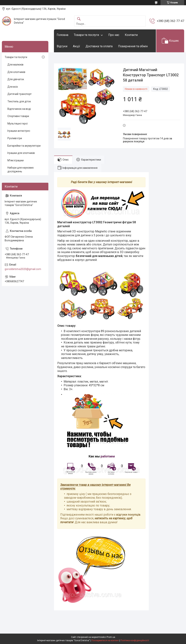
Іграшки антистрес (19, 131)
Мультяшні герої (18, 124)
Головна (62, 35)
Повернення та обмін (133, 46)
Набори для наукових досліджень (21, 170)
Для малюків (15, 65)
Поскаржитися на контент (105, 640)
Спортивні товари (18, 116)
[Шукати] (79, 19)
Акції (76, 46)
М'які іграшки (16, 160)
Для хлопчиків (16, 72)
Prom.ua (111, 637)
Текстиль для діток (19, 101)
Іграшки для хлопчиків (21, 153)
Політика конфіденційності (135, 640)
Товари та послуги (86, 35)
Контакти (131, 35)
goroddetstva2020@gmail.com (23, 269)
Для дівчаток (16, 79)
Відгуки (62, 46)
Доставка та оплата (99, 46)
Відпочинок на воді (19, 109)
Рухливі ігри (15, 138)
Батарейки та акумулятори (24, 146)
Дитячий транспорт (20, 94)
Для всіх (13, 87)
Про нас (114, 35)
